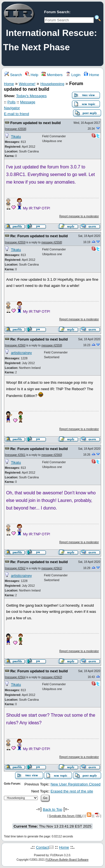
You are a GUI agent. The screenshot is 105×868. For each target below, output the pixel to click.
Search (13, 75)
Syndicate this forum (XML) (66, 816)
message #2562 (16, 568)
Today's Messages (31, 96)
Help (32, 75)
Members (52, 75)
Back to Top (53, 809)
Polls (12, 102)
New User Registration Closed (75, 784)
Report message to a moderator (79, 216)
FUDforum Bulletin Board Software (67, 860)
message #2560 (16, 345)
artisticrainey (21, 353)
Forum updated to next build (36, 123)
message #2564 (16, 677)
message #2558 (16, 129)
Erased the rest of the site (72, 791)
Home (91, 75)
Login (73, 75)
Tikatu (16, 137)
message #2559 (16, 242)
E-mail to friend (17, 114)
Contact (42, 847)
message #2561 (16, 455)
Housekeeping (52, 84)
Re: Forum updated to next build (39, 236)
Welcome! (27, 84)
